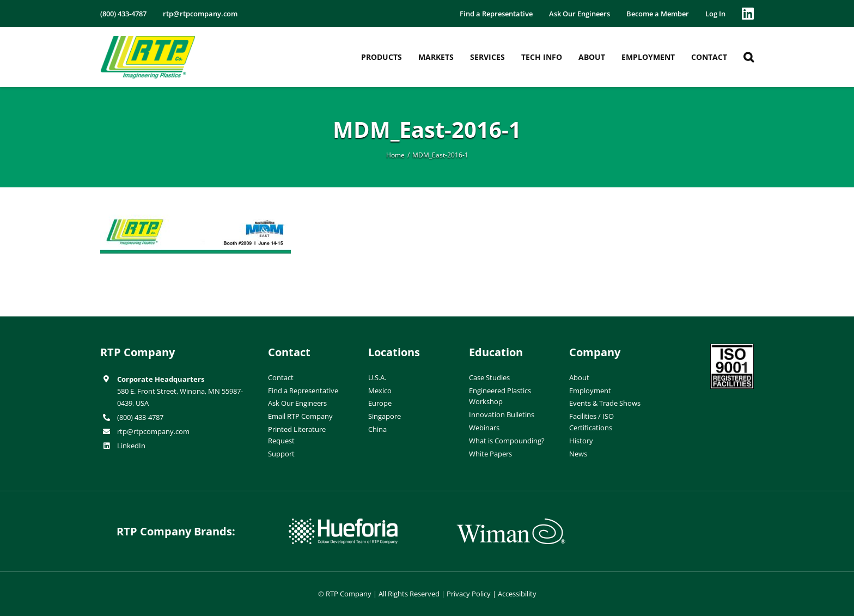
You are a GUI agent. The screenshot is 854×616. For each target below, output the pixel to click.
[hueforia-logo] (343, 523)
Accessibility (517, 594)
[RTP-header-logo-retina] (148, 40)
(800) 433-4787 (140, 417)
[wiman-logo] (511, 523)
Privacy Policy (469, 594)
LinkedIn (131, 446)
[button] (749, 57)
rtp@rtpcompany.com (153, 431)
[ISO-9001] (732, 348)
